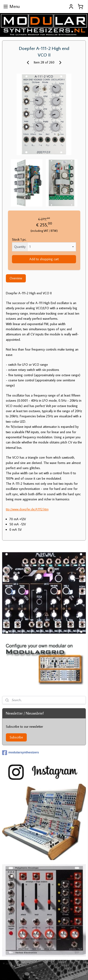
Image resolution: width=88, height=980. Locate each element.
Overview (16, 278)
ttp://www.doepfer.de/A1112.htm (27, 509)
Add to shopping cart (44, 259)
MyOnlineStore (51, 971)
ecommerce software (73, 964)
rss (59, 964)
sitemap (51, 964)
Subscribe (16, 737)
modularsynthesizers (21, 753)
